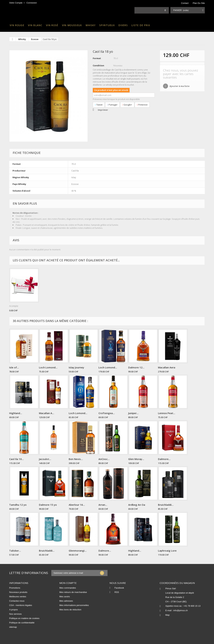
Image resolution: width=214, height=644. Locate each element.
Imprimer (103, 110)
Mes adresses (66, 601)
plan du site (199, 3)
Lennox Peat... (167, 413)
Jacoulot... (45, 459)
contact (185, 3)
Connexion (32, 3)
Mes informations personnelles (74, 605)
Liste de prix (141, 25)
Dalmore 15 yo (48, 505)
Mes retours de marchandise (73, 592)
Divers (123, 25)
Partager (112, 105)
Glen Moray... (136, 459)
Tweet (99, 105)
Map (167, 615)
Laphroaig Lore (167, 551)
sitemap (13, 627)
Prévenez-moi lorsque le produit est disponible (116, 99)
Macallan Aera (167, 367)
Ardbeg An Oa (137, 505)
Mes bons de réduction (70, 610)
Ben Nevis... (76, 459)
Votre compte (16, 3)
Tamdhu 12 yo (18, 505)
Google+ (127, 105)
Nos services (15, 614)
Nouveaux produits (18, 592)
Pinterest (142, 105)
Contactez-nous (17, 601)
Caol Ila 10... (16, 459)
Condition (98, 65)
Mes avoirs (65, 597)
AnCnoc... (104, 459)
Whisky (91, 25)
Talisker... (15, 551)
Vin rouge (17, 25)
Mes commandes (68, 588)
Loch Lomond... (48, 367)
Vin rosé (52, 25)
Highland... (16, 413)
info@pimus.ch (181, 610)
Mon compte (68, 583)
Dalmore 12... (136, 367)
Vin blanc (35, 25)
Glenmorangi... (78, 551)
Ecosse (35, 39)
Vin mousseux (72, 25)
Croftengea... (107, 413)
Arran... (103, 505)
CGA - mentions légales (21, 605)
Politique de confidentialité (22, 623)
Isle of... (14, 367)
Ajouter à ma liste (179, 86)
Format (97, 58)
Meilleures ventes (18, 597)
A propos (13, 610)
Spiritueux (107, 25)
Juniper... (133, 413)
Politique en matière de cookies (24, 618)
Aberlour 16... (77, 505)
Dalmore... (164, 459)
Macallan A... (47, 413)
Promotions (15, 588)
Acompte (14, 306)
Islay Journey (76, 367)
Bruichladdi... (166, 505)
